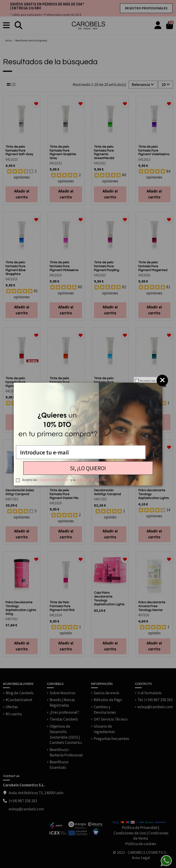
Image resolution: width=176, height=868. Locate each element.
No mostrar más (148, 381)
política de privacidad (91, 480)
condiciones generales (54, 480)
